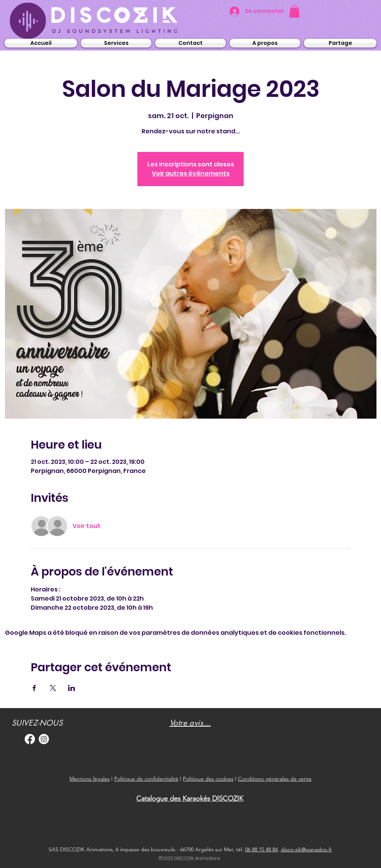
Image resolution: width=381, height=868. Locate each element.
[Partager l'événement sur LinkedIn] (72, 688)
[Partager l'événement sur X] (53, 688)
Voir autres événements (191, 173)
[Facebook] (30, 739)
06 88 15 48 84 (261, 849)
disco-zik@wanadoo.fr (306, 849)
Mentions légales (90, 779)
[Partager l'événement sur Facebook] (34, 688)
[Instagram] (44, 739)
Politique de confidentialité (146, 779)
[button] (294, 11)
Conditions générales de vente (275, 779)
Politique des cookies (208, 779)
